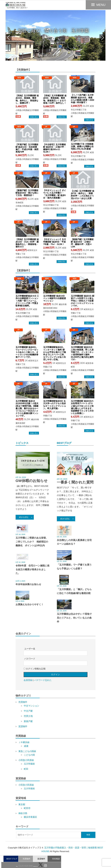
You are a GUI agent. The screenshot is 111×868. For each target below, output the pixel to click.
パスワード (30, 659)
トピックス (22, 443)
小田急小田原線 (26, 760)
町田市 (27, 808)
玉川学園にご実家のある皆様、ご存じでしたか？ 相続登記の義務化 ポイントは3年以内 (32, 542)
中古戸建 (28, 711)
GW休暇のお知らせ (32, 481)
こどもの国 (29, 755)
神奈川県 (23, 813)
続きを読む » (25, 517)
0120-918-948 (25, 866)
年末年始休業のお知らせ (28, 584)
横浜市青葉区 (30, 817)
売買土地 (28, 716)
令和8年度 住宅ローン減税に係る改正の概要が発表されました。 (32, 569)
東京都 (22, 804)
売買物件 (27, 859)
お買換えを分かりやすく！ (30, 604)
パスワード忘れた (43, 680)
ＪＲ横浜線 (24, 742)
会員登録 (28, 680)
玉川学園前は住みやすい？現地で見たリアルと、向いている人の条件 (74, 618)
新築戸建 (28, 721)
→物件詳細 (34, 117)
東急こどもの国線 (27, 751)
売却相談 (56, 859)
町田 (26, 769)
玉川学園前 (29, 764)
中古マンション (32, 706)
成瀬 (26, 746)
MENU (101, 5)
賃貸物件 (41, 859)
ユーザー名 (30, 649)
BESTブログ (12, 859)
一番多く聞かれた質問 (75, 482)
